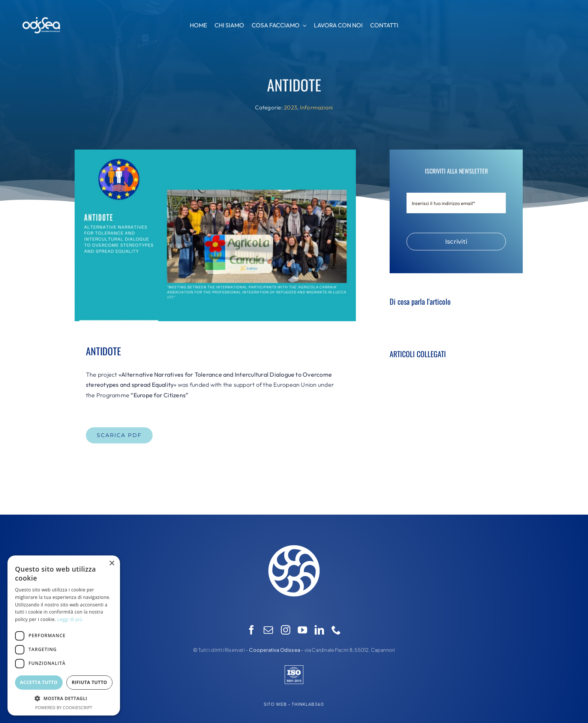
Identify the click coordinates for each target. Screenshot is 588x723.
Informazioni (316, 107)
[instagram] (286, 630)
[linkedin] (319, 630)
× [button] (112, 564)
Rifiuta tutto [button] (89, 682)
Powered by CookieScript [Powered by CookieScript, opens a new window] (64, 707)
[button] (64, 699)
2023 (290, 107)
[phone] (336, 630)
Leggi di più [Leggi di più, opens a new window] (70, 619)
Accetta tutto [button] (39, 682)
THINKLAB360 (308, 704)
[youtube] (302, 630)
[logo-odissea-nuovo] (294, 536)
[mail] (268, 630)
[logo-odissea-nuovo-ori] (41, 20)
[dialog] (64, 635)
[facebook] (251, 630)
